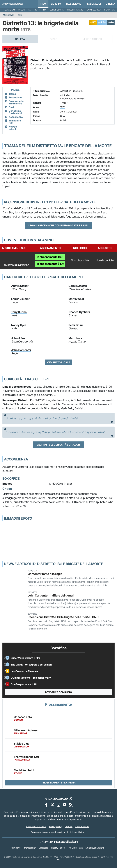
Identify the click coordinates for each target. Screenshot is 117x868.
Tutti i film (40, 10)
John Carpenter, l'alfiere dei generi (51, 595)
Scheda (20, 39)
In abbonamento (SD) (50, 257)
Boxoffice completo (58, 692)
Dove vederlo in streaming (16, 102)
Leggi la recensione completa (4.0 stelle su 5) (58, 225)
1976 (63, 107)
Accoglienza (16, 117)
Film (43, 4)
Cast (11, 107)
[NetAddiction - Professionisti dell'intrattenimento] (66, 842)
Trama (12, 94)
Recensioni (9, 10)
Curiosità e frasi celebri (15, 112)
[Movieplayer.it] (13, 4)
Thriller (64, 103)
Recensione (15, 97)
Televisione (73, 4)
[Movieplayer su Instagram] (58, 805)
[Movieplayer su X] (52, 805)
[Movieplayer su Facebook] (46, 805)
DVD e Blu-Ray (94, 10)
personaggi (93, 4)
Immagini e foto (15, 122)
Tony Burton (19, 312)
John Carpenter (68, 112)
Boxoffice (109, 10)
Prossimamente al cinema (59, 783)
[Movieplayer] (58, 798)
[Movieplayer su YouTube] (65, 805)
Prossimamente (75, 10)
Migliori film (25, 10)
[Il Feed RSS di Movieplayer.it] (71, 805)
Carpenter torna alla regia (45, 574)
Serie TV (56, 4)
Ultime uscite (57, 10)
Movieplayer (8, 15)
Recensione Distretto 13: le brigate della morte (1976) (64, 617)
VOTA (111, 22)
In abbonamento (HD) (50, 264)
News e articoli (13, 128)
